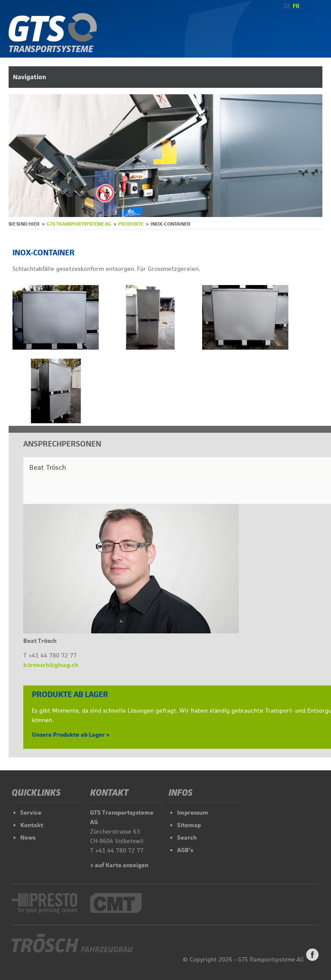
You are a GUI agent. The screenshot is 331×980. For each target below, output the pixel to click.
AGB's (185, 850)
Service (31, 813)
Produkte (131, 224)
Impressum (193, 813)
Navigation (30, 77)
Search (187, 837)
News (28, 837)
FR (296, 6)
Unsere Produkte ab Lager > (71, 735)
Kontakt (32, 825)
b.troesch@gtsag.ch (51, 665)
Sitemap (189, 825)
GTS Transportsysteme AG (79, 224)
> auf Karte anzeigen (119, 865)
